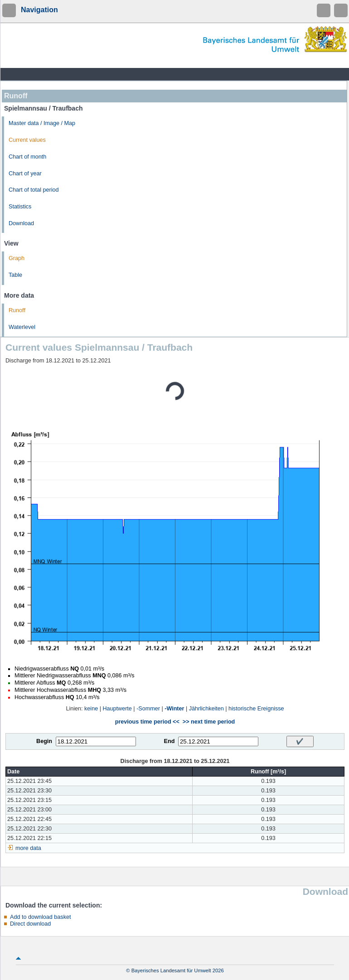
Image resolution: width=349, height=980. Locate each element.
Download (21, 223)
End (170, 741)
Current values (27, 140)
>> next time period (209, 722)
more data (28, 848)
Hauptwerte (117, 709)
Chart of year (25, 174)
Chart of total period (34, 190)
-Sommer (148, 709)
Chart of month (27, 157)
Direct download (30, 924)
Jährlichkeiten (206, 709)
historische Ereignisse (256, 709)
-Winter (174, 709)
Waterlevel (22, 327)
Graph (17, 258)
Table (15, 275)
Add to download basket (40, 917)
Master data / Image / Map (42, 123)
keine (91, 709)
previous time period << (147, 722)
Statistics (20, 207)
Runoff (17, 310)
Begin (44, 741)
